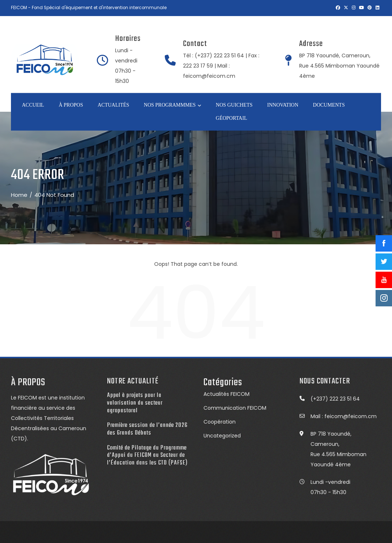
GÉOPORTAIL (232, 118)
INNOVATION (283, 105)
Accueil (33, 105)
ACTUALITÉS (113, 105)
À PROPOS (71, 105)
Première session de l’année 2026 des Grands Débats (147, 429)
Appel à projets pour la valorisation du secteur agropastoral (135, 403)
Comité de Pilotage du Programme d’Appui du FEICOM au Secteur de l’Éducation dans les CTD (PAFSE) (147, 455)
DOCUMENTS (329, 105)
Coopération (220, 422)
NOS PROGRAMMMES (173, 105)
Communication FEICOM (235, 408)
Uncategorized (222, 436)
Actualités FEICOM (227, 394)
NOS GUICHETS (234, 105)
